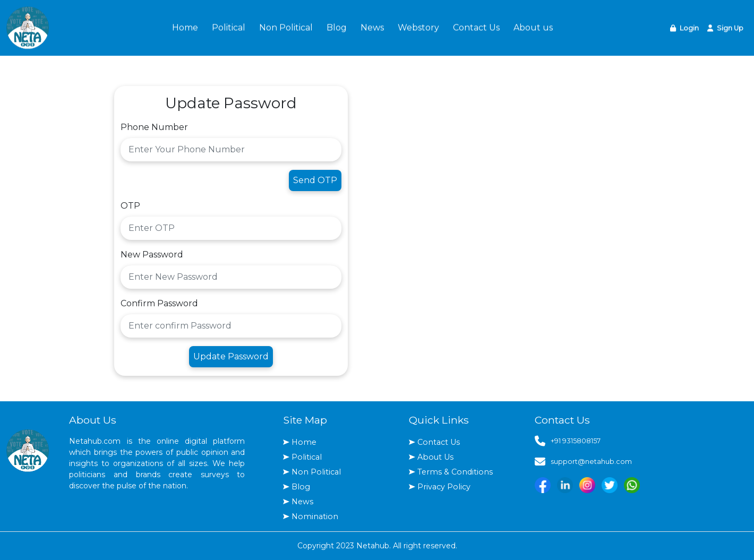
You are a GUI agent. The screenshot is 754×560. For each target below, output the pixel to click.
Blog (337, 26)
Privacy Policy (444, 487)
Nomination (315, 516)
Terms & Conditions (455, 472)
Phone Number (154, 127)
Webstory (418, 26)
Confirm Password (159, 303)
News (372, 26)
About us (533, 26)
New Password (152, 255)
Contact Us (476, 26)
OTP (130, 206)
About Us (435, 457)
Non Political (286, 26)
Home (185, 26)
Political (229, 26)
